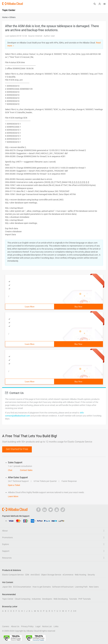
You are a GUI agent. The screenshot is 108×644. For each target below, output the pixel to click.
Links (56, 626)
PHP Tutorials (85, 599)
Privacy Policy (27, 626)
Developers (47, 599)
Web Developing (61, 599)
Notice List (47, 626)
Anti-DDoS (35, 575)
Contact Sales (26, 470)
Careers (6, 626)
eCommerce (68, 575)
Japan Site (7, 587)
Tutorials (73, 599)
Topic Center (8, 599)
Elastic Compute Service (13, 575)
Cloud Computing (23, 599)
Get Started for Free (17, 449)
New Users (94, 587)
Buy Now (78, 307)
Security (91, 575)
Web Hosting (80, 575)
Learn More (30, 307)
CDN (27, 575)
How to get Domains (42, 587)
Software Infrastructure (63, 587)
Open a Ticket (14, 485)
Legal (38, 626)
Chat (10, 470)
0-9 (75, 611)
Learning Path (81, 587)
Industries (36, 599)
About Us (15, 626)
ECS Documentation (22, 587)
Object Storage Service (51, 575)
